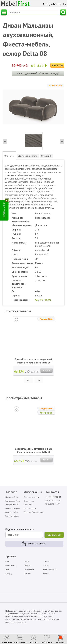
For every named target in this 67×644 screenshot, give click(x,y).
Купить (57, 65)
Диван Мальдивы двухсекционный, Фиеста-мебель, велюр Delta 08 (34, 450)
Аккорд (9, 574)
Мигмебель (29, 569)
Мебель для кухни (13, 508)
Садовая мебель (12, 516)
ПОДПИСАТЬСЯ (54, 535)
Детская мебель (12, 505)
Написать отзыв (36, 544)
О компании (29, 501)
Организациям (30, 508)
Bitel (7, 561)
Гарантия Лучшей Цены (34, 512)
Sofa (7, 569)
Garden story (11, 566)
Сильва (46, 561)
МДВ (27, 561)
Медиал (28, 566)
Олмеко (28, 574)
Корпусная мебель (13, 501)
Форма (46, 574)
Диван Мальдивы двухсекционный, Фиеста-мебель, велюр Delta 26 (34, 361)
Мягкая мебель (11, 497)
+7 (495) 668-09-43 (53, 497)
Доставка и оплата (32, 497)
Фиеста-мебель (43, 300)
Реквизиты (28, 505)
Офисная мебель (12, 512)
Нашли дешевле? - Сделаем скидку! (38, 73)
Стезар (46, 566)
